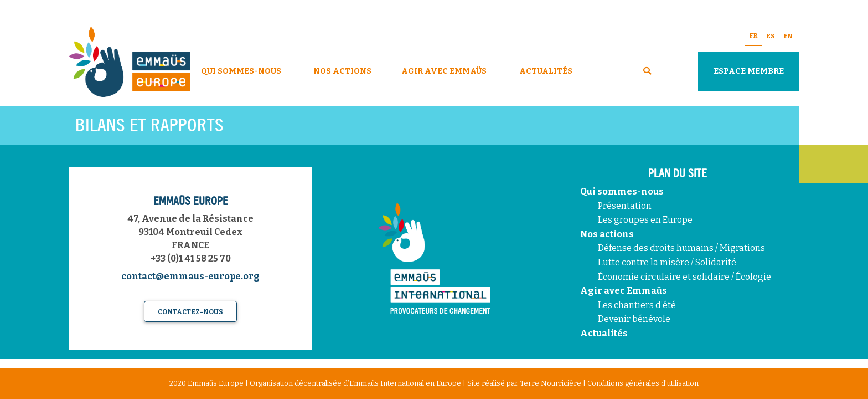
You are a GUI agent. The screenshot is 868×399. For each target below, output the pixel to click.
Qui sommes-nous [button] (241, 71)
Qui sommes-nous (622, 191)
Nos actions (607, 234)
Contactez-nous (190, 312)
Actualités (546, 71)
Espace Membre (749, 71)
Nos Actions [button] (342, 71)
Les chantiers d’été (637, 305)
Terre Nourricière (551, 383)
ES (771, 36)
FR (753, 36)
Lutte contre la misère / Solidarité (667, 262)
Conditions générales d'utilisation (643, 383)
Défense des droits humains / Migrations (681, 248)
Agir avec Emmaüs (444, 71)
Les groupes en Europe (645, 220)
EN (788, 36)
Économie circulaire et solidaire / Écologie (684, 277)
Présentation (625, 206)
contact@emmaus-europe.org (190, 276)
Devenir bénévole (634, 319)
